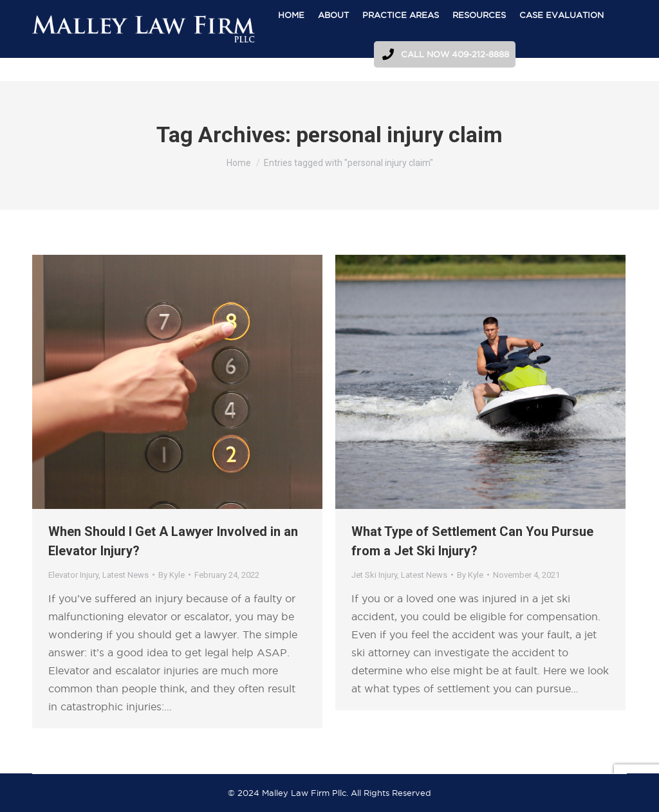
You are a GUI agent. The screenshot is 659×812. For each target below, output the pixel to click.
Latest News (125, 575)
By (172, 575)
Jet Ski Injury (374, 575)
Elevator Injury (73, 575)
